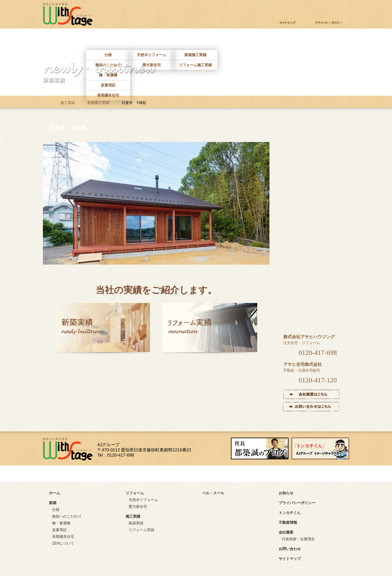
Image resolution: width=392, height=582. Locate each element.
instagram (298, 474)
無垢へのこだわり (67, 516)
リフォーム (152, 41)
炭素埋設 (108, 85)
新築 (108, 41)
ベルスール (239, 41)
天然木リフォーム (152, 55)
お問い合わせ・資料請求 (308, 8)
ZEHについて (63, 543)
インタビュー (312, 261)
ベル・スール (312, 303)
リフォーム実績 (141, 530)
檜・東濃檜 (108, 75)
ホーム (65, 41)
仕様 (108, 55)
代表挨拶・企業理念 (298, 539)
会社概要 (286, 532)
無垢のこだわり (108, 65)
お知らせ (286, 493)
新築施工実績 (195, 55)
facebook (221, 474)
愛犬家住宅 (152, 65)
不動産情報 (282, 41)
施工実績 (195, 41)
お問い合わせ (326, 41)
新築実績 (136, 523)
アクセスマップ (150, 474)
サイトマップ (71, 474)
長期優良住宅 (108, 95)
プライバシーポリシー (297, 503)
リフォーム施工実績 (195, 65)
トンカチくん (290, 513)
